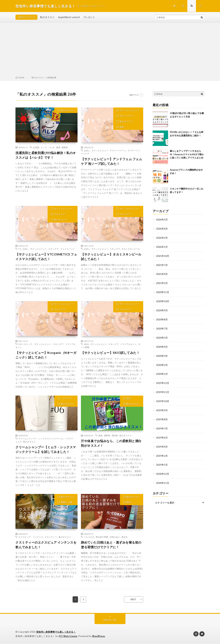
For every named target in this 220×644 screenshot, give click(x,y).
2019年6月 (162, 434)
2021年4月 (162, 273)
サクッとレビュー (100, 150)
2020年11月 (163, 291)
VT (20, 249)
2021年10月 (163, 255)
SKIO (86, 344)
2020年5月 (162, 336)
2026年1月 (162, 246)
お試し (87, 150)
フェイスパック (67, 249)
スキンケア (60, 215)
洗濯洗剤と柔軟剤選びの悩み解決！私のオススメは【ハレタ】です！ (46, 155)
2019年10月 (163, 398)
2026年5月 (162, 220)
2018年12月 (163, 469)
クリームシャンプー (28, 439)
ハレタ (51, 147)
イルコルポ (89, 537)
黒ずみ (125, 537)
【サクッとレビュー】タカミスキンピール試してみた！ (111, 257)
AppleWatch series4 (69, 17)
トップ (44, 147)
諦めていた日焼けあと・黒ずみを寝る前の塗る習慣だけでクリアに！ (111, 545)
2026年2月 (162, 237)
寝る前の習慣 (102, 537)
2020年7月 (162, 327)
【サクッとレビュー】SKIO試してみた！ (110, 353)
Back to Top (110, 620)
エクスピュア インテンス (31, 537)
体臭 (58, 147)
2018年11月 (163, 478)
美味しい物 (66, 503)
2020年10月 (163, 300)
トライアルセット (128, 344)
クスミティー (51, 537)
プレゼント (89, 17)
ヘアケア (69, 439)
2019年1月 (162, 461)
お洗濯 (36, 147)
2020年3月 (162, 353)
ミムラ (19, 442)
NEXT (133, 600)
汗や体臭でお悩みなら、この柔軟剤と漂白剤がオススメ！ (111, 443)
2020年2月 (162, 362)
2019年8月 (162, 416)
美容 (122, 128)
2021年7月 (162, 264)
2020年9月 (162, 309)
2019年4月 (162, 443)
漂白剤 (115, 436)
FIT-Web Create (68, 636)
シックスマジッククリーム (51, 439)
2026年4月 (162, 228)
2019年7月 (162, 425)
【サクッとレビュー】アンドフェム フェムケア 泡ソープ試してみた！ (111, 161)
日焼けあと (115, 537)
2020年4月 (162, 344)
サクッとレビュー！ (130, 110)
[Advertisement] (110, 50)
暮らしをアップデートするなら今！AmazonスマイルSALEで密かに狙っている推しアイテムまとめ (187, 154)
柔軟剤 (65, 147)
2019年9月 (162, 407)
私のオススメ (47, 17)
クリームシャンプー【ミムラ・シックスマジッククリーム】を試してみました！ (46, 450)
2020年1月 (162, 371)
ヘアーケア (66, 399)
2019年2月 (162, 452)
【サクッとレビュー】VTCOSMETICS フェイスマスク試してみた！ (46, 257)
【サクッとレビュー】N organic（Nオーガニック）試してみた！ (46, 355)
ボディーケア (126, 116)
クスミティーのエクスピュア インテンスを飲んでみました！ (46, 545)
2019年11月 (163, 389)
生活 (129, 399)
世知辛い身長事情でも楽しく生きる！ (56, 632)
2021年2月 (162, 282)
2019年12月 (163, 380)
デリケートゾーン (118, 150)
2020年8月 (162, 318)
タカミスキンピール (131, 249)
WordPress (99, 636)
